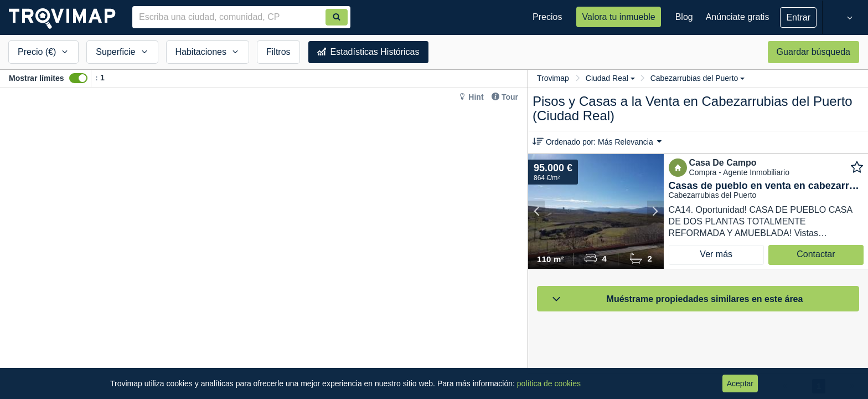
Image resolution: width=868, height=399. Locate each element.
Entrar (798, 17)
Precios (547, 17)
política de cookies (549, 383)
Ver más (716, 254)
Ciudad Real (610, 78)
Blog (684, 17)
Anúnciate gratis (738, 17)
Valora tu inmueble (618, 17)
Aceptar (740, 383)
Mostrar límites (37, 78)
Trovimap (553, 78)
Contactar (816, 254)
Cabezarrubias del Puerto (698, 78)
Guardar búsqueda (813, 52)
